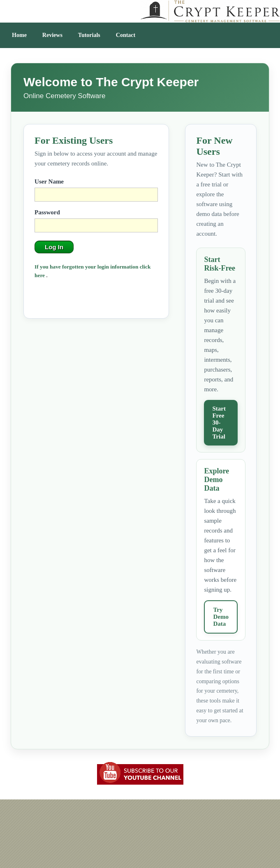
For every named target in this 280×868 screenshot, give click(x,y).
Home (19, 35)
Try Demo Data (221, 617)
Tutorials (89, 35)
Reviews (52, 35)
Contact (126, 35)
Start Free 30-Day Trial (219, 423)
